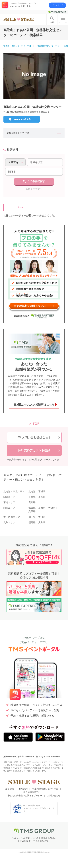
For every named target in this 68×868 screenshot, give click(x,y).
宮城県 (42, 492)
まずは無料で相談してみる (30, 306)
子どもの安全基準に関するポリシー (25, 796)
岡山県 (32, 517)
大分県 (42, 523)
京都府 (42, 508)
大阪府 (52, 508)
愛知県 (32, 502)
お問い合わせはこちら (36, 437)
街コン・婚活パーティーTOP (17, 46)
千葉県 (32, 497)
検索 (52, 22)
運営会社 (10, 789)
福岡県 (32, 523)
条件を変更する (34, 189)
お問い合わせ (54, 796)
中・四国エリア (12, 517)
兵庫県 (32, 511)
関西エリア (9, 508)
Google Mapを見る (22, 119)
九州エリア (9, 523)
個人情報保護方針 (32, 792)
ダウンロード (57, 5)
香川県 (42, 517)
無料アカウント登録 (37, 450)
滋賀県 (32, 508)
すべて (21, 207)
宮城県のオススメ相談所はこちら (34, 405)
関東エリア (9, 497)
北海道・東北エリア (14, 492)
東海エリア (9, 502)
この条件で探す (36, 181)
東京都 (42, 497)
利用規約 (23, 789)
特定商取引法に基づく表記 (45, 789)
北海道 (32, 492)
